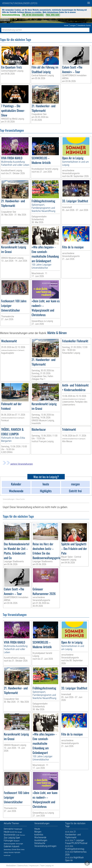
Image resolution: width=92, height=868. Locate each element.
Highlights (17, 852)
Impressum (34, 866)
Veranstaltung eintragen (45, 846)
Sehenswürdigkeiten (10, 844)
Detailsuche (40, 843)
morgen (73, 25)
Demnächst (9, 829)
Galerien (8, 846)
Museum (17, 841)
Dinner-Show (16, 849)
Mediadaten (11, 866)
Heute (7, 832)
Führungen (8, 841)
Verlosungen (19, 844)
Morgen (20, 832)
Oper (18, 838)
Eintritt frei (13, 832)
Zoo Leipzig (9, 838)
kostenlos (39, 835)
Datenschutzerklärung (11, 15)
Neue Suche (20, 499)
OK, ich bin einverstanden (33, 15)
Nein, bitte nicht (53, 15)
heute (66, 25)
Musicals (11, 852)
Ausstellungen (7, 855)
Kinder (17, 835)
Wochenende (9, 835)
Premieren (22, 835)
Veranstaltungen (9, 499)
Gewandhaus (8, 850)
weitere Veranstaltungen (18, 464)
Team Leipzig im (47, 866)
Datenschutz (23, 866)
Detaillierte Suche (84, 25)
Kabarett (16, 846)
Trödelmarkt (18, 829)
